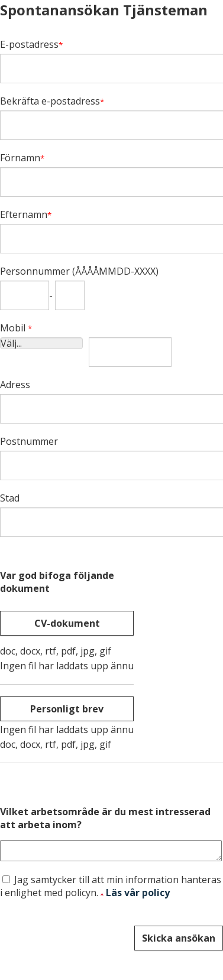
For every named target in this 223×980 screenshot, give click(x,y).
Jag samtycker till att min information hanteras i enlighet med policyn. (111, 890)
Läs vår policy (138, 896)
